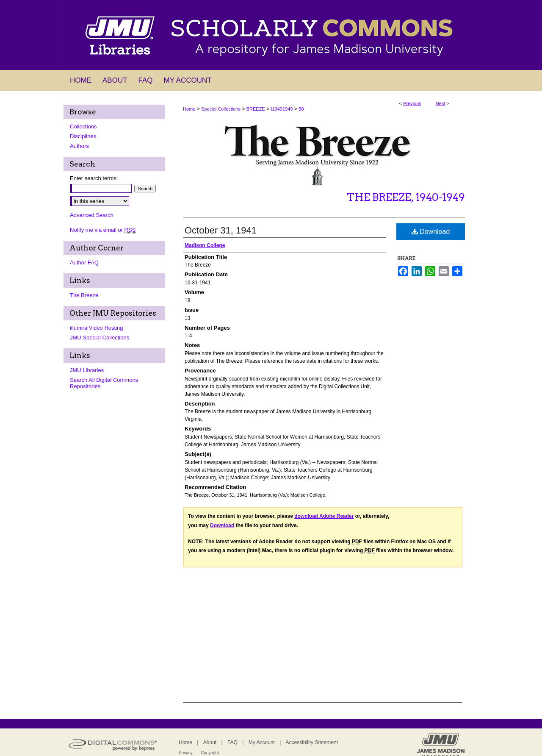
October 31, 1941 (221, 230)
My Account (262, 742)
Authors (79, 146)
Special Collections (221, 109)
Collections (83, 126)
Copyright (210, 753)
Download (431, 232)
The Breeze (84, 295)
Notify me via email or (103, 230)
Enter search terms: (94, 178)
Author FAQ (84, 263)
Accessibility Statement (312, 742)
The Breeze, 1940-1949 (406, 197)
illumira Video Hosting (97, 328)
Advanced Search (92, 215)
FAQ (232, 742)
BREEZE (256, 109)
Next (441, 103)
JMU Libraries (87, 370)
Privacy (186, 753)
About (210, 742)
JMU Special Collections (100, 338)
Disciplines (83, 136)
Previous (412, 103)
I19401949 (282, 109)
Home (189, 109)
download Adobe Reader (324, 516)
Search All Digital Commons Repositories (104, 383)
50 (301, 109)
